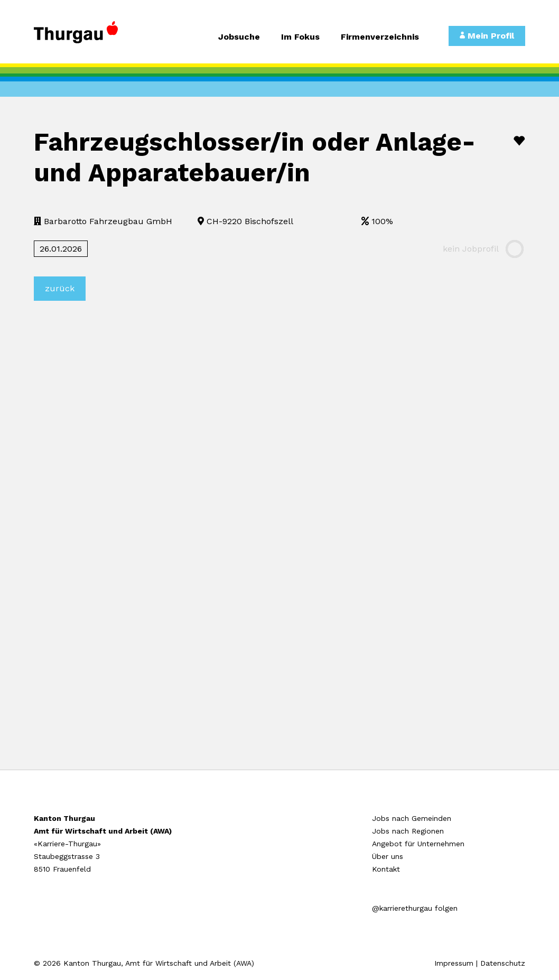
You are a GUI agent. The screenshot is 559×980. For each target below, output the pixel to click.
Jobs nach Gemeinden (412, 818)
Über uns (388, 856)
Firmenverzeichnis (380, 37)
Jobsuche (239, 37)
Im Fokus (300, 37)
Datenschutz (503, 963)
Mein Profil (487, 36)
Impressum (454, 963)
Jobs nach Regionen (408, 831)
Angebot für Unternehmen (418, 844)
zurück (60, 288)
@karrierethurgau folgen (415, 908)
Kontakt (386, 869)
